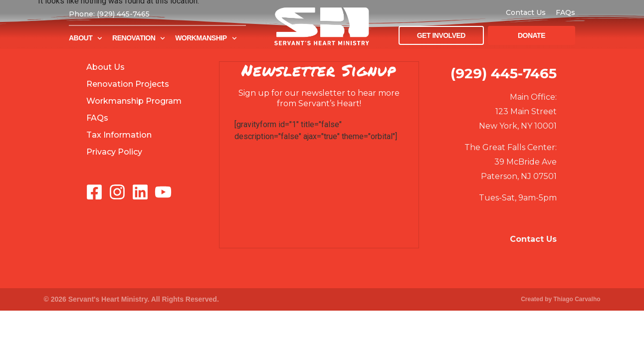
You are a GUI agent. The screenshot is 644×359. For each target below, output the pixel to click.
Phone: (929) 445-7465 (109, 14)
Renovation (139, 38)
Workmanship (206, 38)
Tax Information (119, 135)
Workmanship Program (134, 101)
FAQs (565, 12)
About (86, 38)
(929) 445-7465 (504, 73)
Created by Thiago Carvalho (560, 299)
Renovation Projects (128, 84)
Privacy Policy (114, 152)
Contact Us (526, 12)
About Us (106, 67)
